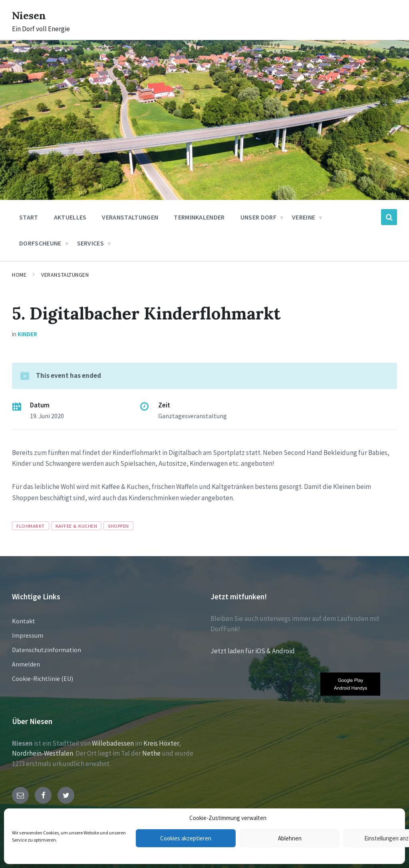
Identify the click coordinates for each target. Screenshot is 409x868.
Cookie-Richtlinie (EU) (43, 678)
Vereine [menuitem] (304, 217)
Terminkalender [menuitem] (199, 217)
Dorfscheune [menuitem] (40, 243)
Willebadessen (113, 743)
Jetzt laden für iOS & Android (253, 651)
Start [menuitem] (29, 217)
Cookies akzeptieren (186, 838)
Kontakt (24, 621)
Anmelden (26, 664)
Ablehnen (290, 838)
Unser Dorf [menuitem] (258, 217)
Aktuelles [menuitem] (70, 217)
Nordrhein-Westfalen (43, 753)
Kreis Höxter (161, 743)
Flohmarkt (31, 526)
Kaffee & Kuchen (76, 526)
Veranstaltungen (65, 275)
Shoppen (118, 526)
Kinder (27, 334)
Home (19, 275)
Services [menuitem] (91, 243)
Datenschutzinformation (47, 650)
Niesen (32, 15)
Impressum (28, 635)
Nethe (151, 753)
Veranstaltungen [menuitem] (130, 217)
